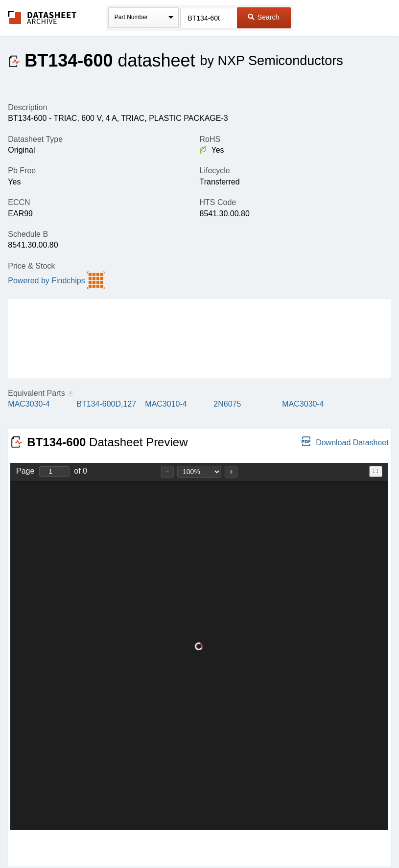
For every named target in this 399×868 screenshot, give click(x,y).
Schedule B (28, 234)
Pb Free (22, 171)
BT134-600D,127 (106, 404)
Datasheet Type (35, 139)
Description (27, 107)
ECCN (19, 202)
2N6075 (227, 404)
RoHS (210, 139)
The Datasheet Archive (42, 17)
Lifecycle (214, 171)
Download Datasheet (345, 442)
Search (263, 17)
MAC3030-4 (29, 404)
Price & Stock (31, 266)
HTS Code (218, 202)
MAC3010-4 (166, 404)
